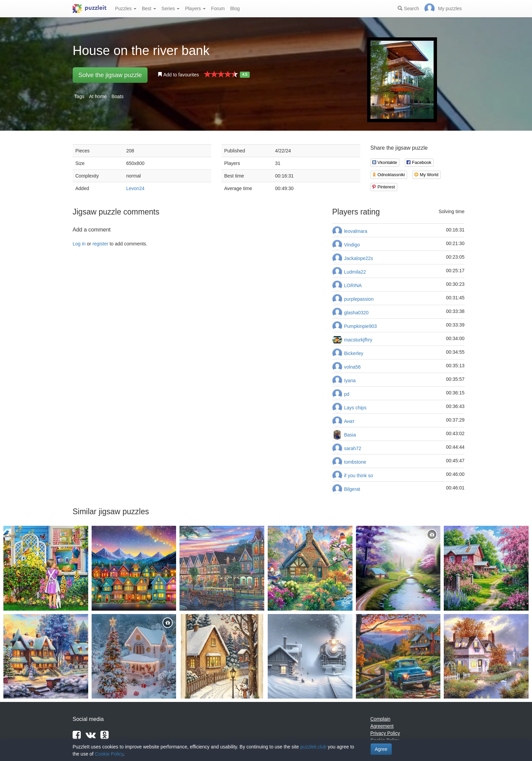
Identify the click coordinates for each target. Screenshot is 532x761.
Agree (381, 749)
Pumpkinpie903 (360, 326)
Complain (381, 719)
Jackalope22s (359, 258)
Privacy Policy (385, 733)
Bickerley (354, 353)
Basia (350, 435)
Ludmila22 (355, 272)
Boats (118, 96)
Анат (349, 421)
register (100, 244)
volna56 (352, 367)
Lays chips (355, 408)
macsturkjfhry (358, 340)
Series (171, 8)
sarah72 (353, 448)
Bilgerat (352, 489)
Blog (235, 8)
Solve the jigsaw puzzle (110, 75)
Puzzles (126, 8)
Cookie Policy (109, 754)
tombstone (355, 462)
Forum (218, 8)
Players (195, 8)
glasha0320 (356, 313)
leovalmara (356, 231)
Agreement (382, 726)
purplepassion (359, 299)
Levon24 (135, 188)
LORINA (353, 285)
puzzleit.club (313, 747)
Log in (79, 244)
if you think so (359, 476)
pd (347, 394)
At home (98, 96)
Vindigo (352, 245)
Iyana (350, 380)
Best (149, 8)
